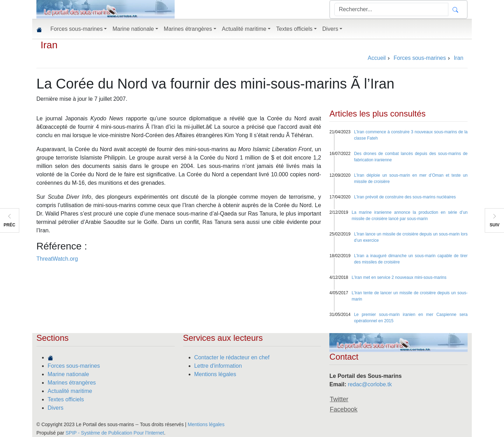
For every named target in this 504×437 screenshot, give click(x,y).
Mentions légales (215, 374)
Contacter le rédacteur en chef (232, 357)
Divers (55, 408)
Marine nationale (68, 374)
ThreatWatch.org (57, 259)
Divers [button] (330, 29)
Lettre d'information (218, 366)
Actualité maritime (70, 391)
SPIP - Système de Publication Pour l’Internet (115, 433)
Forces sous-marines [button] (76, 29)
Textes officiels (66, 399)
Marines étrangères (72, 383)
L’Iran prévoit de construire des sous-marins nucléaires (405, 197)
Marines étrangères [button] (188, 29)
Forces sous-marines (74, 366)
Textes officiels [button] (294, 29)
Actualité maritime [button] (244, 29)
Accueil (377, 58)
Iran (49, 45)
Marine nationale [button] (133, 29)
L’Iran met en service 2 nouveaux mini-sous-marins (399, 277)
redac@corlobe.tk (370, 384)
